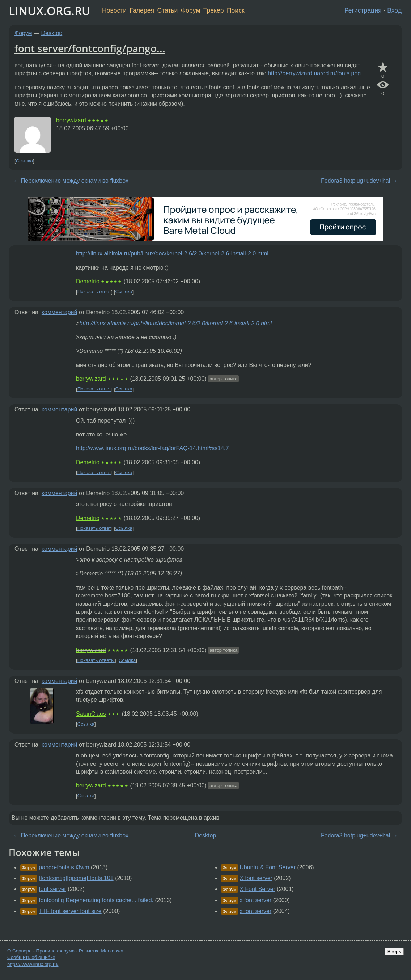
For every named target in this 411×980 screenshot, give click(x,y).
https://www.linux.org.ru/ (33, 964)
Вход (394, 10)
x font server (255, 900)
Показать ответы (96, 660)
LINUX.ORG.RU (50, 11)
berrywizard (71, 120)
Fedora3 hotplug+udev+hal (355, 181)
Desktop (52, 33)
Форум (190, 10)
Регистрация (363, 10)
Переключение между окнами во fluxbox (75, 181)
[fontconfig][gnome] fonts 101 (76, 878)
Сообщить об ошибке (31, 957)
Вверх (394, 952)
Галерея (142, 10)
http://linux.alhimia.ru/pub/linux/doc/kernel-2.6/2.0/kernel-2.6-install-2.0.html (172, 254)
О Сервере (20, 951)
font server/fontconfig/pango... (90, 48)
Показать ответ (94, 292)
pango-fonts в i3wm (64, 867)
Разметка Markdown (101, 951)
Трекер (214, 10)
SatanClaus (91, 714)
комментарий (60, 312)
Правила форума (56, 951)
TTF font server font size (70, 911)
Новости (114, 10)
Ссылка (24, 161)
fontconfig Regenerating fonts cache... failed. (96, 900)
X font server (256, 878)
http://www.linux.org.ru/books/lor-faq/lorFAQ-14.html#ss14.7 (152, 448)
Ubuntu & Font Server (268, 867)
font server (52, 889)
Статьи (167, 10)
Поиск (236, 10)
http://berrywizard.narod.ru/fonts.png (314, 73)
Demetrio (88, 281)
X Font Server (257, 889)
